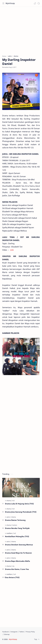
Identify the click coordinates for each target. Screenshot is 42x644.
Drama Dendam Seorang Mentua (19, 545)
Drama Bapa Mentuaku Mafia (17, 561)
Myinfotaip (10, 3)
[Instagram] (14, 632)
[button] (35, 3)
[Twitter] (22, 632)
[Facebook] (5, 632)
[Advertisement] (21, 30)
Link (12, 250)
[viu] (13, 566)
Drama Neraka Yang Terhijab (17, 528)
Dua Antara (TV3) (12, 577)
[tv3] (13, 501)
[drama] (9, 501)
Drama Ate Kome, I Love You (17, 569)
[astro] (9, 517)
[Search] (39, 3)
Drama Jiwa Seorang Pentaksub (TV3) (21, 512)
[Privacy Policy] (30, 632)
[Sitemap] (7, 634)
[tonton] (15, 525)
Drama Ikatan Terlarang (15, 520)
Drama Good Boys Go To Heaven (18, 553)
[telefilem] (10, 533)
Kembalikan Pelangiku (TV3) (17, 536)
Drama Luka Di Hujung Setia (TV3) (19, 504)
